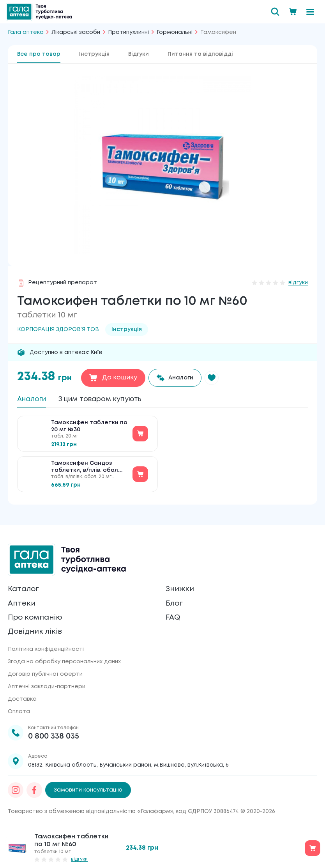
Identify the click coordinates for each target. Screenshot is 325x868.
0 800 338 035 (54, 736)
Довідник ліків (36, 631)
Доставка (22, 699)
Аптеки (23, 601)
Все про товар (39, 54)
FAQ (174, 616)
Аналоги (34, 400)
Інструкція (94, 54)
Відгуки (139, 54)
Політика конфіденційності (46, 649)
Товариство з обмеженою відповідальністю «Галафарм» (90, 811)
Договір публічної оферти (45, 674)
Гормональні (175, 32)
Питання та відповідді (200, 54)
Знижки (181, 585)
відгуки (298, 283)
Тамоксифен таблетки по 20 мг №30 (89, 430)
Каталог (25, 585)
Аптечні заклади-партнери (47, 687)
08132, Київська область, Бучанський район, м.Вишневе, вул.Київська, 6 (128, 765)
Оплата (19, 712)
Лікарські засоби (76, 32)
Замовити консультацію (88, 790)
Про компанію (37, 616)
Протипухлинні (128, 32)
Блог (175, 601)
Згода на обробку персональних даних (64, 662)
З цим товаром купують (113, 400)
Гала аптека (26, 32)
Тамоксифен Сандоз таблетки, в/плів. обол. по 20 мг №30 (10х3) (85, 471)
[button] (217, 378)
